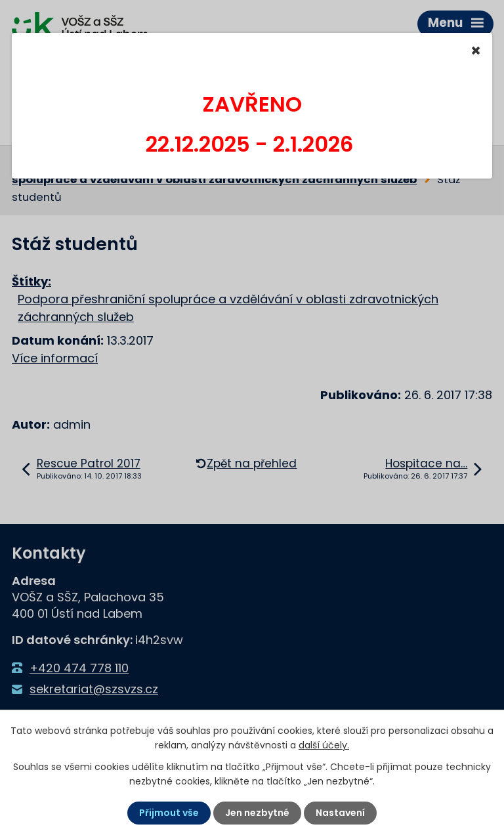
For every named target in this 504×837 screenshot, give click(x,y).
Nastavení (340, 813)
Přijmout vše (169, 813)
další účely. (324, 745)
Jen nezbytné (257, 813)
